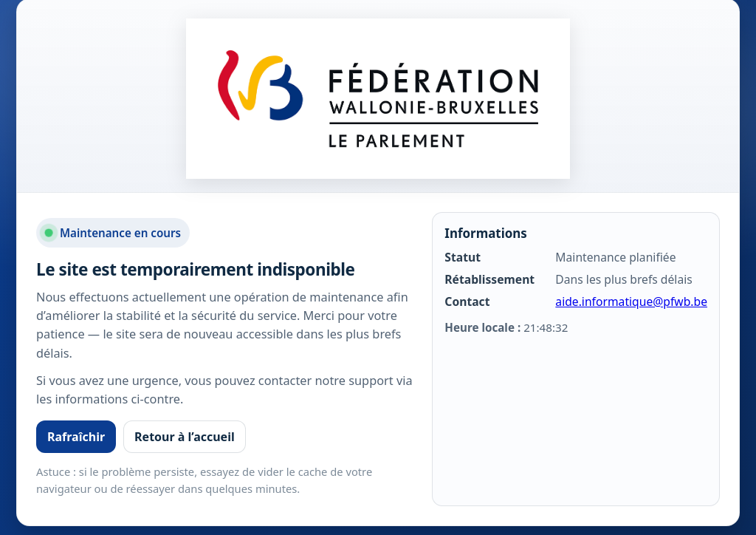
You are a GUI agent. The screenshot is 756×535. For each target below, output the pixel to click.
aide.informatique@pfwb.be (631, 301)
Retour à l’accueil (185, 437)
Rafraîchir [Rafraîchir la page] (76, 437)
